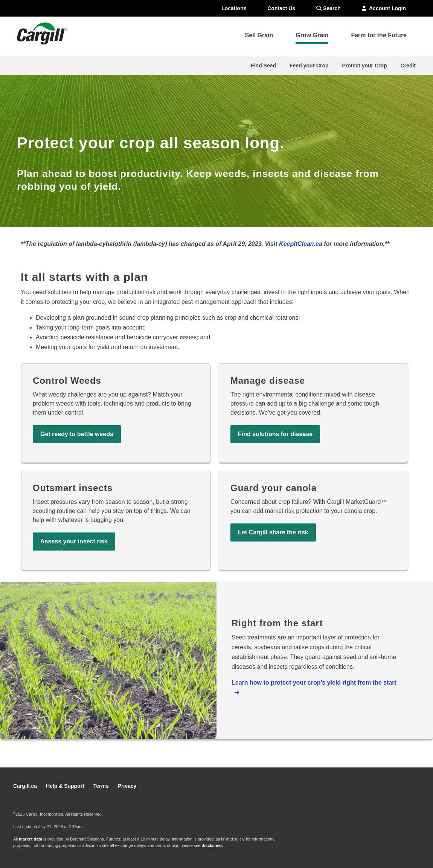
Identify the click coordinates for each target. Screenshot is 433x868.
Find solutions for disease (275, 434)
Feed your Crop (309, 66)
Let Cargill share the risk (273, 532)
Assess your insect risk (74, 541)
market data (30, 839)
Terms (102, 786)
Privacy (127, 786)
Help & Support (66, 786)
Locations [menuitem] (234, 8)
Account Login (384, 8)
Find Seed (263, 66)
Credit (408, 66)
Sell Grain (259, 35)
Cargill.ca (26, 786)
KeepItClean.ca (301, 244)
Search (329, 8)
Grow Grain (312, 35)
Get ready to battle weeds (77, 434)
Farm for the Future (379, 35)
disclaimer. (213, 845)
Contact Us (281, 8)
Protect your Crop (365, 66)
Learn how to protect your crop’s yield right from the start (314, 683)
